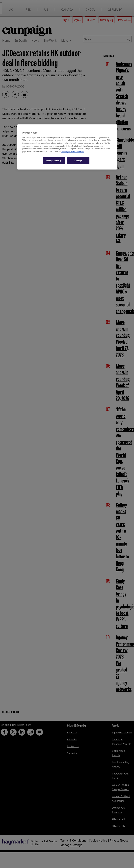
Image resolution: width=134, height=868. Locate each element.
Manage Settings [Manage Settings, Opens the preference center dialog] (54, 160)
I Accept (78, 160)
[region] (67, 147)
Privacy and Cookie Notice (73, 151)
